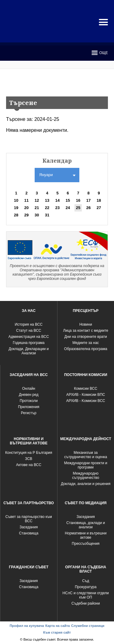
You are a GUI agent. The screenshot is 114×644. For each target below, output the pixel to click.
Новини (86, 324)
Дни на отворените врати (86, 337)
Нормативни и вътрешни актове (86, 535)
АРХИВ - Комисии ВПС (86, 395)
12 (37, 200)
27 (99, 208)
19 (16, 208)
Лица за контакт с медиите (86, 331)
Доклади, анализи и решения (86, 484)
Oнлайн (29, 389)
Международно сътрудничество (86, 476)
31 (47, 215)
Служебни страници (88, 626)
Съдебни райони (86, 603)
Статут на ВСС (29, 331)
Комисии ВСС (86, 389)
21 (37, 208)
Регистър (29, 413)
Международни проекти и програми (86, 465)
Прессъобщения (86, 544)
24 (68, 208)
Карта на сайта (58, 626)
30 (37, 215)
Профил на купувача (27, 626)
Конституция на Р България (29, 453)
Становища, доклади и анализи (86, 525)
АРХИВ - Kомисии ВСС (86, 401)
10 (16, 200)
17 (88, 200)
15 (68, 200)
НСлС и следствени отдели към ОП (86, 595)
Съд (86, 581)
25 (78, 208)
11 (26, 200)
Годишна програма (29, 343)
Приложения (29, 407)
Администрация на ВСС (29, 337)
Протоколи (29, 401)
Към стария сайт (57, 632)
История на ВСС (29, 324)
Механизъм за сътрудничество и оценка (86, 455)
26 (88, 208)
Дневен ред (29, 395)
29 (26, 215)
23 (57, 208)
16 (78, 200)
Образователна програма (86, 349)
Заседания (29, 527)
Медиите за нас (86, 343)
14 (57, 200)
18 (99, 200)
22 (47, 208)
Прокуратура (86, 587)
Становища (29, 533)
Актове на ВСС (29, 465)
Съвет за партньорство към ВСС (29, 519)
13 (47, 200)
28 (16, 215)
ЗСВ (29, 459)
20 (26, 208)
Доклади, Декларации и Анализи (29, 351)
